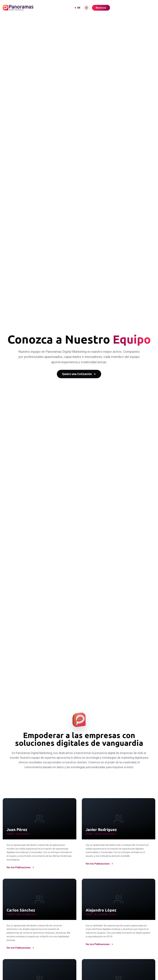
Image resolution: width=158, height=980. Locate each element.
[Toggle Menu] (152, 8)
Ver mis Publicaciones (20, 867)
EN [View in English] (77, 8)
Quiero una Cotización (79, 374)
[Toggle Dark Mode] (86, 8)
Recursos (101, 8)
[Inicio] (18, 8)
